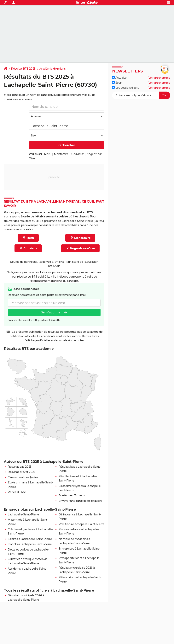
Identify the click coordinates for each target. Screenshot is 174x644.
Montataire (61, 154)
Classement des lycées (23, 477)
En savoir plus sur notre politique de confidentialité (34, 320)
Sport (117, 83)
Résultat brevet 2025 (22, 472)
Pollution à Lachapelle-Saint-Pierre (82, 524)
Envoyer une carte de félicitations (81, 501)
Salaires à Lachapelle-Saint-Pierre (30, 539)
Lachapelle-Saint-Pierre (23, 514)
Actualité (119, 78)
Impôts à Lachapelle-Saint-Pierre (30, 544)
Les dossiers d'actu (126, 88)
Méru (48, 154)
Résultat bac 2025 (20, 467)
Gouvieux (77, 154)
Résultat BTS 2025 (23, 69)
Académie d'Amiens (52, 69)
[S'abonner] (141, 95)
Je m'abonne (51, 312)
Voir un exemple (159, 78)
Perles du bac (17, 492)
